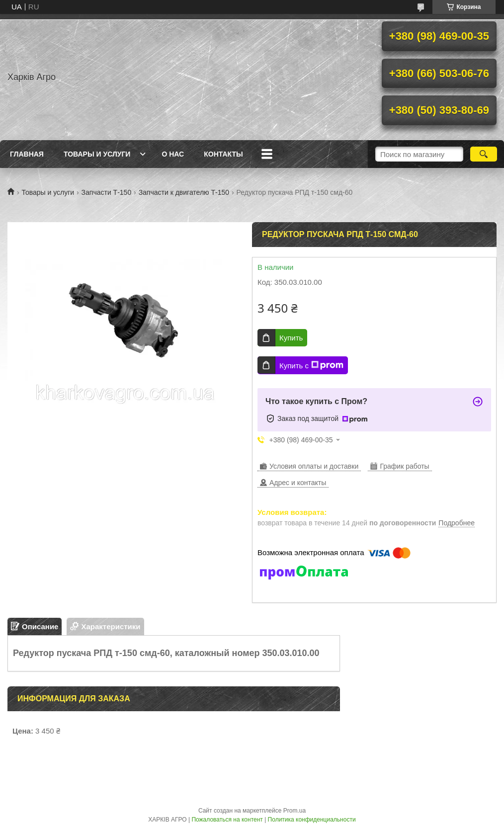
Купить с (311, 365)
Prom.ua (294, 811)
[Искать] (484, 154)
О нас (173, 154)
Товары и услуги (97, 154)
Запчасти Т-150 (107, 192)
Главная (27, 154)
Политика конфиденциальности (312, 820)
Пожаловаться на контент (227, 820)
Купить (291, 338)
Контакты (223, 154)
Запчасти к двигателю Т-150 (184, 192)
